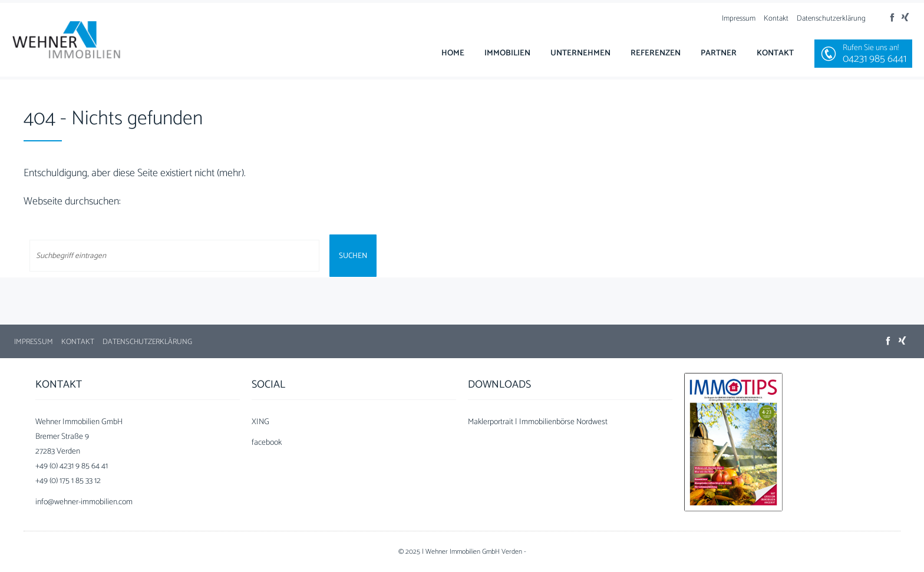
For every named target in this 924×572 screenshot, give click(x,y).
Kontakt (776, 19)
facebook (267, 443)
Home (453, 53)
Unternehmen (580, 53)
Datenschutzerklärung (831, 19)
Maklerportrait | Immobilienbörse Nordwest (538, 422)
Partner (719, 53)
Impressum (739, 19)
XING (260, 422)
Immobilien (507, 53)
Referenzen (656, 53)
